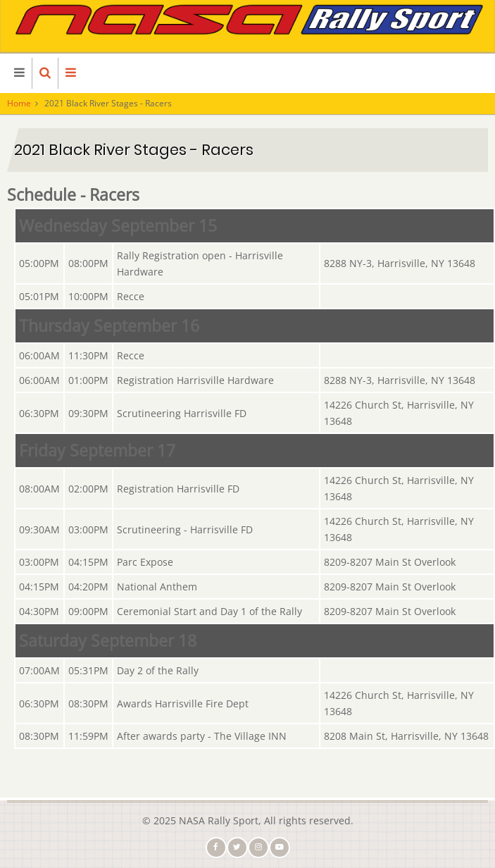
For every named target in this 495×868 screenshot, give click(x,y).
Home (19, 103)
